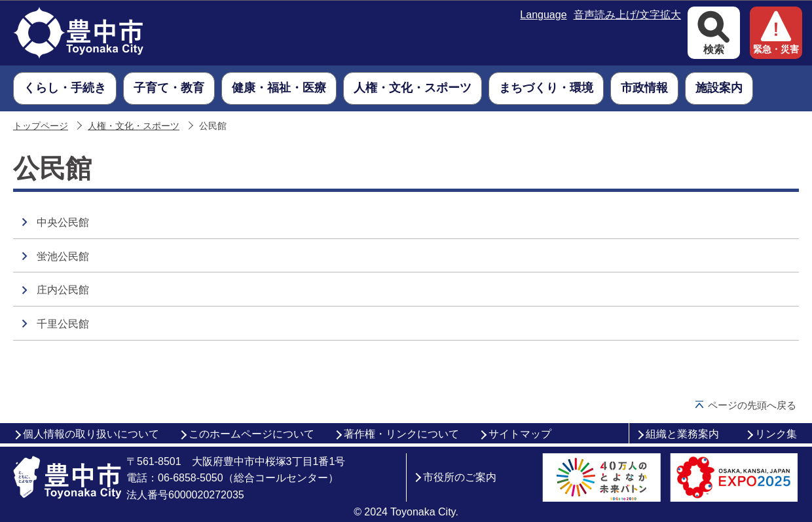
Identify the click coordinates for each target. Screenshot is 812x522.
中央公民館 (63, 222)
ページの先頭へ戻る (752, 405)
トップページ (41, 126)
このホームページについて (251, 434)
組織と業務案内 (682, 434)
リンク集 (776, 434)
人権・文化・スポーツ (134, 126)
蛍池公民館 (63, 256)
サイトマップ (520, 434)
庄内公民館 (63, 290)
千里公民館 (63, 324)
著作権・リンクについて (401, 434)
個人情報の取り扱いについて (91, 434)
